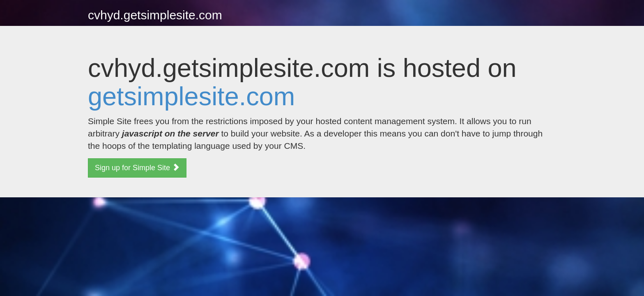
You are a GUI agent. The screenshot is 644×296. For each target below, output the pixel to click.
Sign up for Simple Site (137, 168)
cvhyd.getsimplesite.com (155, 15)
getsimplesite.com (191, 96)
